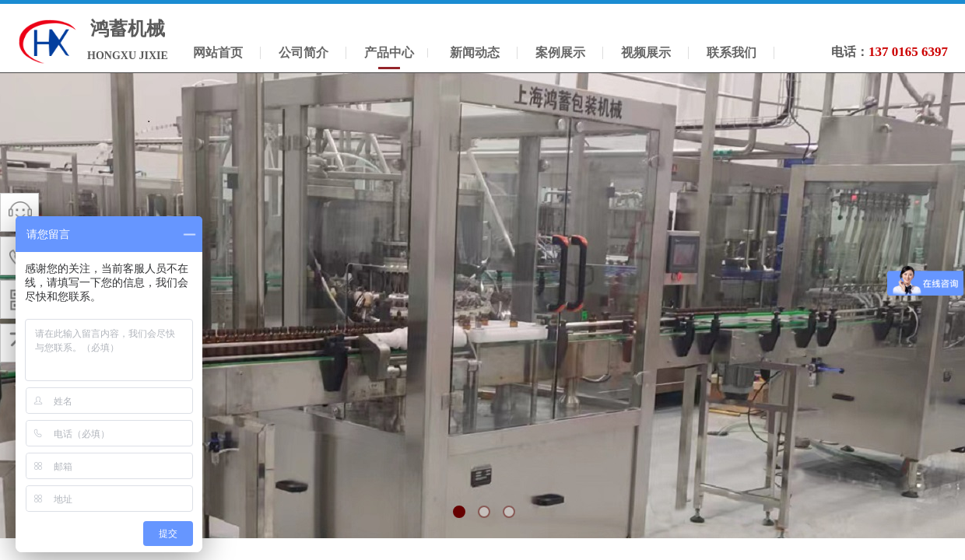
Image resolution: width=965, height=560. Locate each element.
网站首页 (218, 52)
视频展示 (646, 52)
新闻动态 (475, 52)
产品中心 (389, 52)
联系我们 (732, 52)
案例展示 (560, 52)
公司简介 (304, 52)
